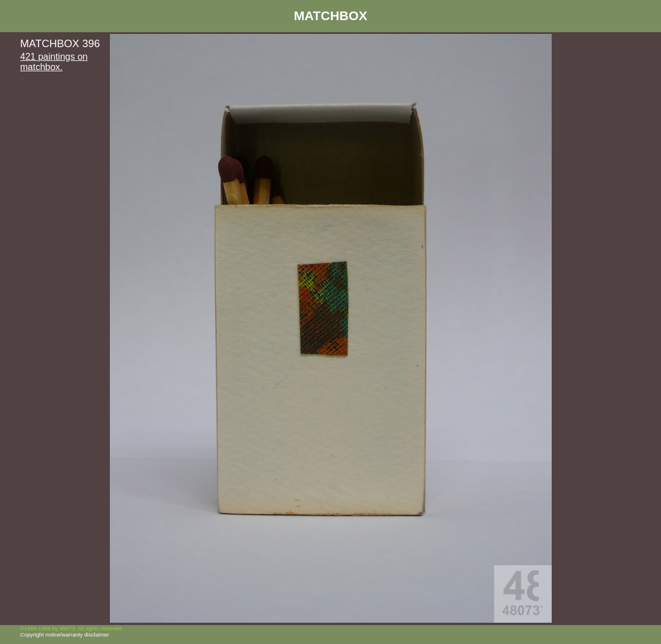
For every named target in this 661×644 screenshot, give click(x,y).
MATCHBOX (331, 16)
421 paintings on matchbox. (54, 62)
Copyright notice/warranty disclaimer (65, 635)
